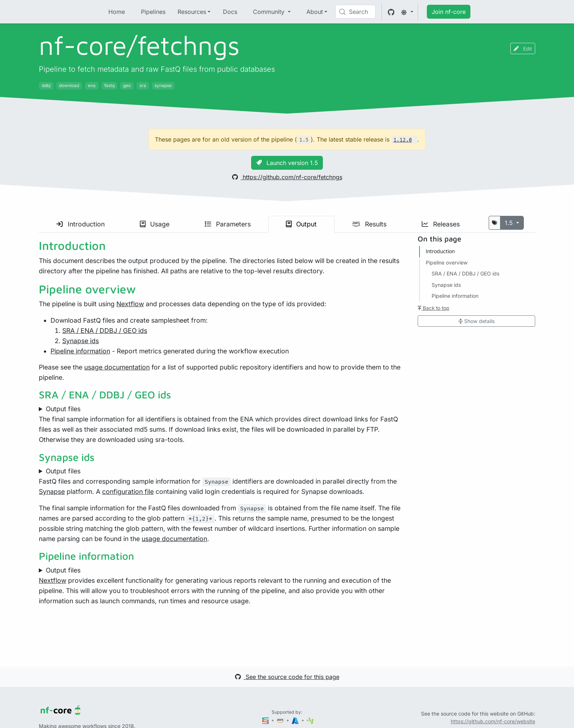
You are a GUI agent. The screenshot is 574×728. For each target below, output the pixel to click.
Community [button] (270, 12)
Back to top (433, 308)
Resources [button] (192, 12)
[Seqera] (266, 720)
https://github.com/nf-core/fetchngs (287, 177)
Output (301, 224)
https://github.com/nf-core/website (493, 721)
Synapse (52, 491)
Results (369, 224)
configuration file (128, 491)
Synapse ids (81, 341)
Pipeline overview (447, 262)
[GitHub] (391, 12)
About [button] (315, 12)
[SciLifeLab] (310, 720)
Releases (441, 224)
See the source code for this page (287, 677)
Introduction (81, 224)
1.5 (510, 223)
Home (117, 12)
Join (449, 12)
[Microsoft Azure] (296, 720)
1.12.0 (403, 140)
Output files (63, 409)
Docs (230, 12)
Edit (523, 48)
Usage (155, 224)
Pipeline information (80, 351)
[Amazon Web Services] (281, 720)
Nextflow (130, 304)
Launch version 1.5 (287, 163)
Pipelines (153, 12)
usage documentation (117, 367)
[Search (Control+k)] (355, 12)
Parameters (228, 224)
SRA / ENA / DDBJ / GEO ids (105, 331)
